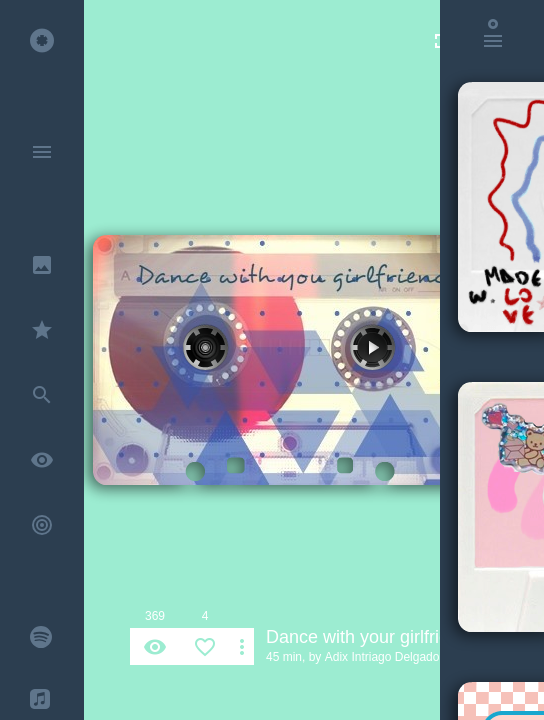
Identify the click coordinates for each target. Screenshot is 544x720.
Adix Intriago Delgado (382, 657)
